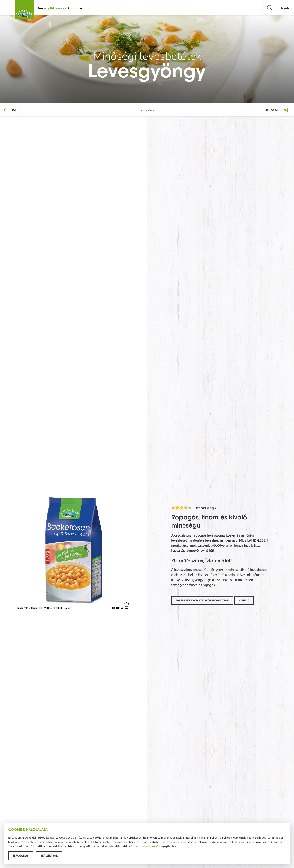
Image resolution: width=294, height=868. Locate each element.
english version (56, 8)
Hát (10, 110)
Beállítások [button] (49, 856)
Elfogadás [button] (21, 856)
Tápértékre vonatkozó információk (202, 600)
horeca (244, 600)
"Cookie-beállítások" (146, 846)
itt (34, 846)
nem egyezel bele (175, 842)
